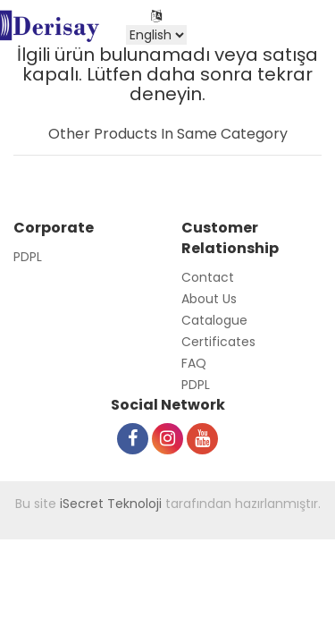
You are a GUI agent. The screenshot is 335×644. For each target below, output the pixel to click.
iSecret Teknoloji (111, 504)
